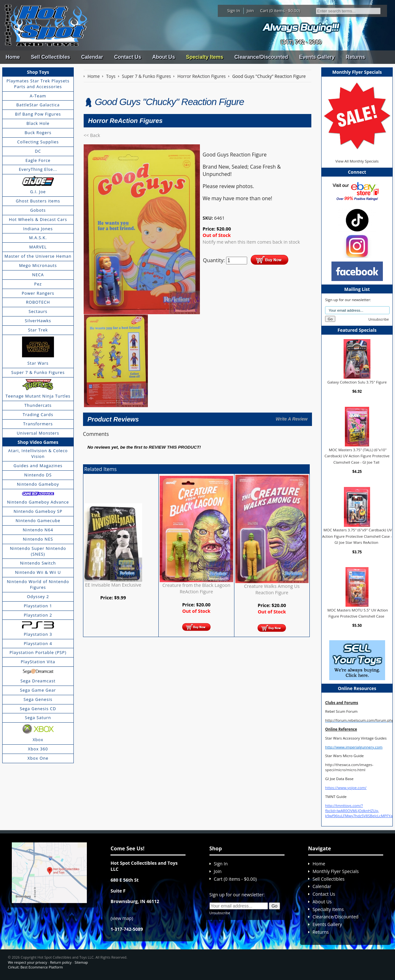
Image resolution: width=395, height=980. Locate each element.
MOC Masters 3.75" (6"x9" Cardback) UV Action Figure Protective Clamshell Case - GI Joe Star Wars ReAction (357, 536)
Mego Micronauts (38, 265)
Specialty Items (205, 57)
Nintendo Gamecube (38, 520)
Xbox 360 (38, 749)
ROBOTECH (38, 302)
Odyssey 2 (38, 596)
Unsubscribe (379, 319)
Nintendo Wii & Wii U (38, 572)
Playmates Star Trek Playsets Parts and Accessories (38, 84)
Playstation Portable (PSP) (38, 652)
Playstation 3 (38, 634)
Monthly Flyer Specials (336, 871)
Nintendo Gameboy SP (38, 511)
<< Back (92, 135)
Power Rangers (38, 293)
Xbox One (38, 758)
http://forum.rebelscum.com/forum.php (360, 720)
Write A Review (292, 419)
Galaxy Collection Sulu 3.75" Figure (357, 382)
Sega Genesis (38, 699)
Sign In (234, 11)
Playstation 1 (38, 606)
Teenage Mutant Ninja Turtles (38, 396)
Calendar (92, 57)
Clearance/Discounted (261, 57)
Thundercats (38, 405)
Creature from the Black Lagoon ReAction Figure (197, 588)
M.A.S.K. (38, 238)
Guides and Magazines (38, 466)
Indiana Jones (38, 229)
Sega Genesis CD (38, 709)
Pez (38, 284)
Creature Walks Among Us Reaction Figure (272, 589)
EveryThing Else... (38, 169)
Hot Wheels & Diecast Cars (38, 219)
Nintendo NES (38, 539)
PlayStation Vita (38, 662)
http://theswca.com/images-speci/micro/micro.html (349, 767)
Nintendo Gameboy (38, 484)
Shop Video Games (38, 442)
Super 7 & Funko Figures (38, 372)
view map (122, 918)
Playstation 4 (38, 643)
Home (12, 57)
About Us (164, 57)
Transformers (38, 424)
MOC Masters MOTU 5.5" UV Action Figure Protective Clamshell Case (358, 613)
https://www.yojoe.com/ (346, 788)
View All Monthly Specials (357, 161)
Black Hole (38, 123)
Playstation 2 (38, 615)
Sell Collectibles (51, 57)
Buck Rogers (38, 133)
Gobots (38, 210)
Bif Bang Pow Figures (38, 114)
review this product (174, 447)
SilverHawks (38, 321)
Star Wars (38, 363)
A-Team (38, 96)
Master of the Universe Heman (38, 256)
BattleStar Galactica (38, 105)
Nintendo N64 (38, 530)
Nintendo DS (38, 475)
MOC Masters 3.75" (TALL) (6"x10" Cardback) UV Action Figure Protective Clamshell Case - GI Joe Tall (357, 456)
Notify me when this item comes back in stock (251, 242)
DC (38, 151)
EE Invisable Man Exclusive (113, 585)
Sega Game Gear (38, 690)
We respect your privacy (28, 962)
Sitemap (81, 962)
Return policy (61, 962)
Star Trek (38, 330)
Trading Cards (38, 414)
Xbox (38, 740)
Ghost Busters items (38, 201)
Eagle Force (38, 160)
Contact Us (127, 57)
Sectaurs (38, 311)
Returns (355, 57)
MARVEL (38, 247)
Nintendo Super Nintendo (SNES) (38, 551)
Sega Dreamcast (38, 681)
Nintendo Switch (38, 563)
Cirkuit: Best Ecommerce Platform (35, 967)
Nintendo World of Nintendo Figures (38, 584)
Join (250, 11)
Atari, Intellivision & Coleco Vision (38, 453)
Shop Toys (38, 72)
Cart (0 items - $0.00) (280, 11)
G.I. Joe (38, 192)
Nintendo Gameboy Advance (38, 502)
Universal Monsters (38, 433)
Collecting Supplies (38, 142)
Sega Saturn (38, 718)
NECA (38, 275)
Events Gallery (317, 57)
